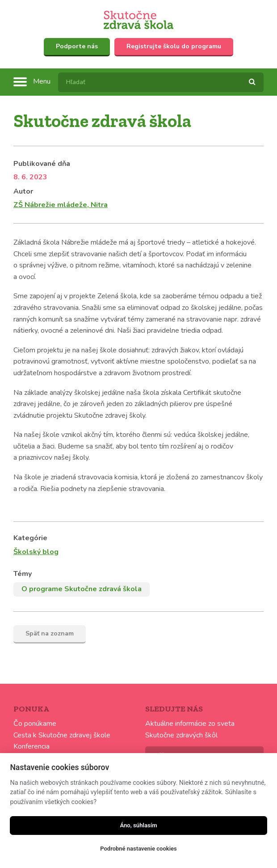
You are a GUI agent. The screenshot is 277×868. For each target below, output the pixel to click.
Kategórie (30, 538)
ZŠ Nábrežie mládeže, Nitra (61, 205)
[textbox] (161, 82)
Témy (23, 574)
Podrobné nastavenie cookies (138, 849)
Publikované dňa (42, 164)
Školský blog (36, 552)
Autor (23, 191)
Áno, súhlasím (138, 825)
